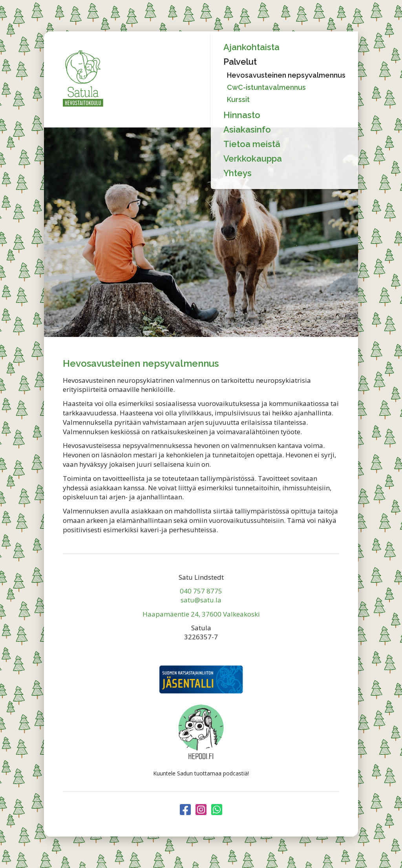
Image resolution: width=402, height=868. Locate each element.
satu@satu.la (201, 600)
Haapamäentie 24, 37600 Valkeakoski (201, 614)
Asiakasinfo (247, 129)
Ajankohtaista (251, 47)
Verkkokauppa (253, 158)
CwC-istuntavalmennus (266, 87)
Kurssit (238, 99)
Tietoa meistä (252, 144)
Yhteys (238, 173)
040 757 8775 (201, 591)
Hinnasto (242, 115)
